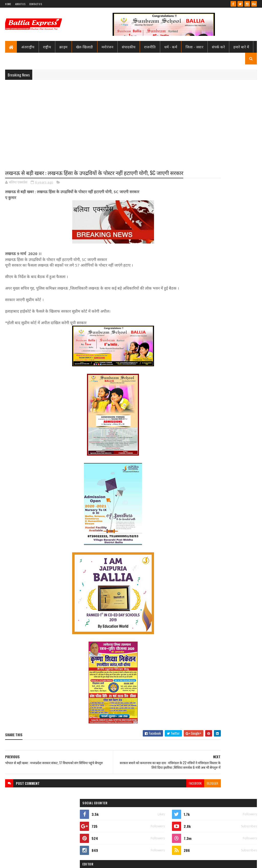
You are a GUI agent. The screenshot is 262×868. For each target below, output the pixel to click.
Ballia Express (198, 243)
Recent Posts (200, 356)
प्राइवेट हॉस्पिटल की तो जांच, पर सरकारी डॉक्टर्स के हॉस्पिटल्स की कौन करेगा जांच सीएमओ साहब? (228, 585)
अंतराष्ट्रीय (28, 47)
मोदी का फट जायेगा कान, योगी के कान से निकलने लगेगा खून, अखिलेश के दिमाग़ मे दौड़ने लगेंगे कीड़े (229, 552)
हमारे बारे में (241, 47)
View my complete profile (198, 249)
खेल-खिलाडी (85, 47)
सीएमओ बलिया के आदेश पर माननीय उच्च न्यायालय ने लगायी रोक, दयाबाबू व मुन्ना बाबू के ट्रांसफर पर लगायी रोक (230, 276)
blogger (165, 803)
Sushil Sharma (59, 861)
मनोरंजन (108, 47)
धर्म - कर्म (171, 47)
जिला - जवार (194, 47)
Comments (238, 356)
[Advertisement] (131, 121)
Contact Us (36, 4)
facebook (147, 803)
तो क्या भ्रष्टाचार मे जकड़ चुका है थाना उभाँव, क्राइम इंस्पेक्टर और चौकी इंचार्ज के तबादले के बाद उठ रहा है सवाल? (230, 318)
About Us (20, 4)
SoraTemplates (24, 861)
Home (8, 4)
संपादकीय (129, 47)
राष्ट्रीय (47, 47)
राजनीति (150, 47)
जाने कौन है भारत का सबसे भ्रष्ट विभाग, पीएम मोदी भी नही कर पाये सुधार (227, 337)
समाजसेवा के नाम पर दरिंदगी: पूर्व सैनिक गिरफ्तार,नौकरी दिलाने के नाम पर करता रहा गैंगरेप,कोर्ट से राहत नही (229, 618)
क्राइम (63, 47)
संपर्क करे (218, 47)
